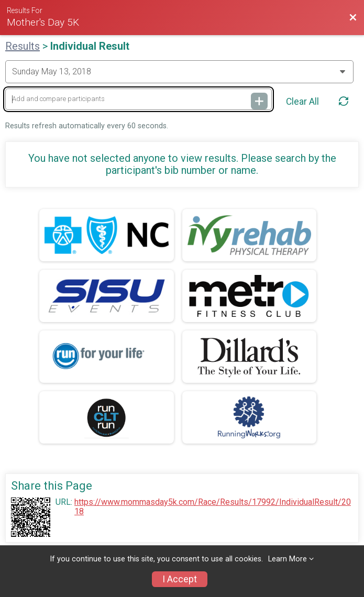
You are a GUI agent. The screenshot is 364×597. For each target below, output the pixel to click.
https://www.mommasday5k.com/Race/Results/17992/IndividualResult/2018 (213, 507)
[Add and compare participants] (139, 99)
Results (23, 46)
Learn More (288, 559)
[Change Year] (179, 72)
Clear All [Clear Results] (302, 102)
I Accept (180, 579)
